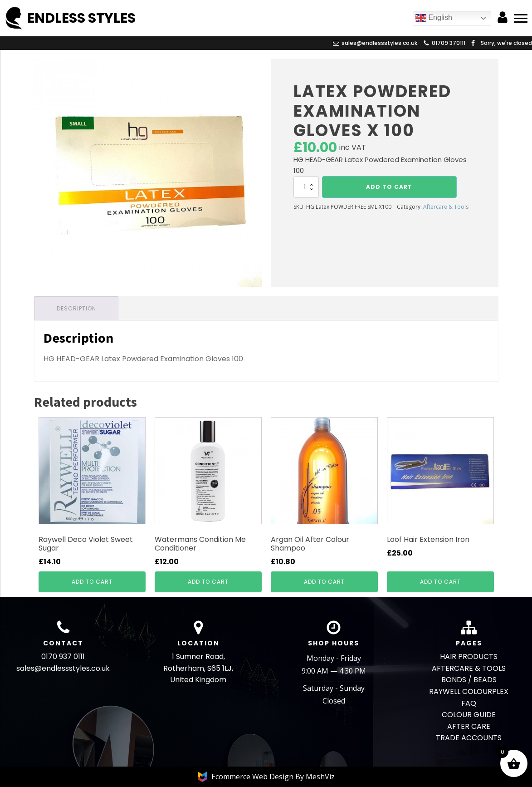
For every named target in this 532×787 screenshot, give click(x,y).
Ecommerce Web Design (253, 777)
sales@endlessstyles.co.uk (63, 668)
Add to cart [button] (92, 582)
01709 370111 (449, 43)
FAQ (469, 703)
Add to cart (389, 187)
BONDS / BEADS (469, 680)
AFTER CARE (469, 726)
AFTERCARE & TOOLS (469, 668)
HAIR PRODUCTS (469, 657)
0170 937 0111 (63, 657)
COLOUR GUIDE (469, 715)
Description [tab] (76, 308)
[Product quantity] (306, 187)
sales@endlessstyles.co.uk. (380, 43)
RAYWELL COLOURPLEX (469, 691)
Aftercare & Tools (446, 207)
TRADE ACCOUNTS (469, 738)
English (434, 18)
